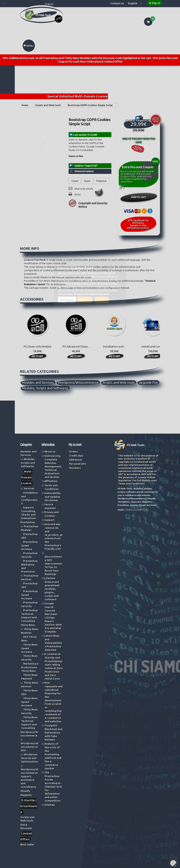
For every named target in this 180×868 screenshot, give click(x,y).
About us (50, 451)
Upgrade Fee (148, 382)
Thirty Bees (28, 625)
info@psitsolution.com (136, 510)
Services (29, 488)
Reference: (76, 128)
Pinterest (101, 181)
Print (78, 194)
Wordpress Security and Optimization (29, 758)
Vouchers (75, 468)
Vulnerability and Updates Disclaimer (52, 497)
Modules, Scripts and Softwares (45, 388)
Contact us (117, 3)
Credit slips (76, 456)
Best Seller (27, 844)
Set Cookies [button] (173, 863)
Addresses (76, 460)
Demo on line (76, 156)
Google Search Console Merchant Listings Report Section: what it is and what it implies (53, 617)
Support (49, 520)
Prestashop (28, 522)
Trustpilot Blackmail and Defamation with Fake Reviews (53, 732)
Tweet (75, 181)
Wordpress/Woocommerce (78, 382)
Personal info (78, 464)
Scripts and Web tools (119, 382)
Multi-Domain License (27, 477)
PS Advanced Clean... (76, 346)
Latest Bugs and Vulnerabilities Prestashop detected (53, 643)
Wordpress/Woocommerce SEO (30, 747)
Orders (73, 451)
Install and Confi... (153, 346)
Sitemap (50, 805)
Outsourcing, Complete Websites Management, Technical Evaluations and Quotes (53, 466)
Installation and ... (114, 346)
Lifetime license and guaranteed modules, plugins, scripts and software (52, 589)
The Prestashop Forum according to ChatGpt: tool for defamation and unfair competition (53, 787)
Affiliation (51, 481)
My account (75, 444)
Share (87, 181)
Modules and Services (38, 382)
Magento (26, 795)
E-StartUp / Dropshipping (29, 806)
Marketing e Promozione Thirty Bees (30, 667)
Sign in (156, 3)
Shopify (25, 791)
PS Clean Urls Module (37, 346)
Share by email (84, 189)
